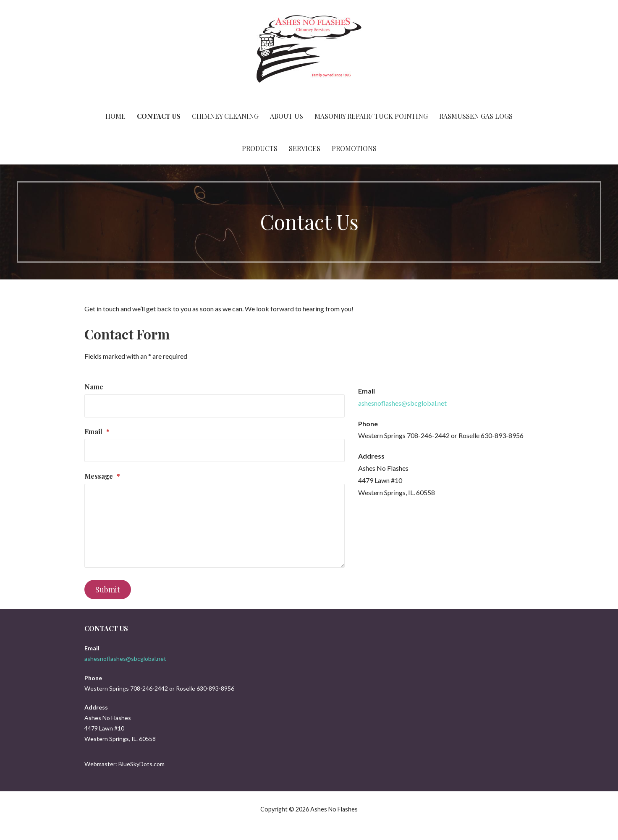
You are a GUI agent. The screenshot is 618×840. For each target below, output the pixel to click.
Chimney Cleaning (225, 116)
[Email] (215, 450)
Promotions (354, 148)
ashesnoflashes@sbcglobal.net (402, 403)
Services (305, 148)
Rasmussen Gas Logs (476, 116)
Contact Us (159, 116)
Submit (108, 590)
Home (115, 116)
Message (102, 476)
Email (97, 432)
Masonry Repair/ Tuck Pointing (371, 116)
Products (260, 148)
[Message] (215, 526)
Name (94, 387)
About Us (287, 116)
